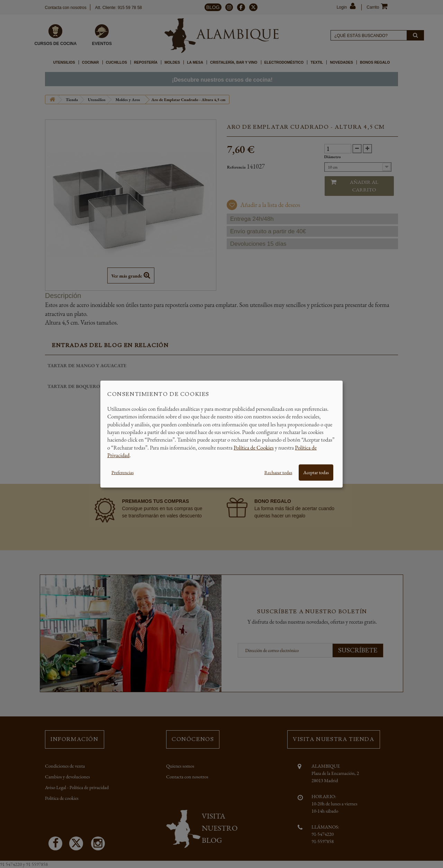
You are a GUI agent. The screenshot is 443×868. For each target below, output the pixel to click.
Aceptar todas (316, 472)
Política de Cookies (254, 447)
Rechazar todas (278, 472)
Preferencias (123, 472)
